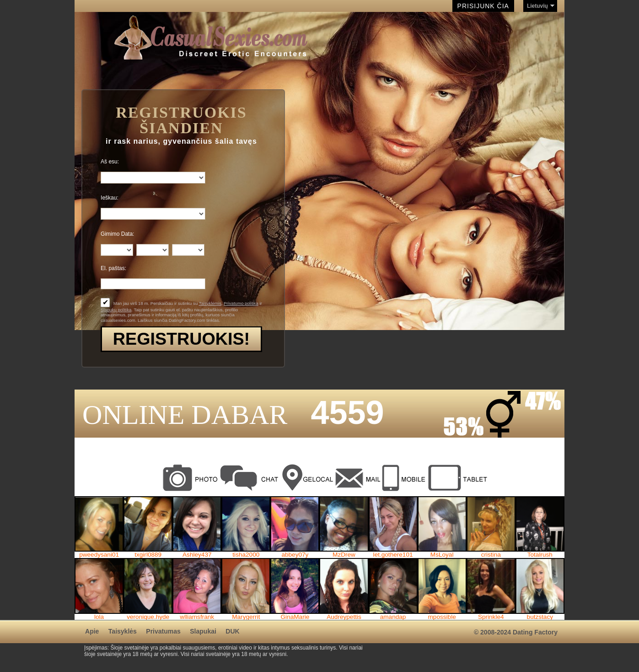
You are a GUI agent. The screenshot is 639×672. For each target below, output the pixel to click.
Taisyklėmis (210, 303)
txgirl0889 (148, 555)
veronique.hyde (148, 617)
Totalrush (540, 555)
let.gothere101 (393, 555)
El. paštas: (113, 268)
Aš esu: (110, 162)
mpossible (442, 617)
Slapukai (203, 631)
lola (99, 617)
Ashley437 (197, 555)
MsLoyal (442, 555)
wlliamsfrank (197, 617)
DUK (232, 631)
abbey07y (295, 555)
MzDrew (344, 555)
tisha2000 (246, 555)
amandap (393, 617)
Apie (92, 631)
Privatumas (163, 631)
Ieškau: (110, 198)
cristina (491, 555)
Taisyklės (123, 631)
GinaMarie (295, 617)
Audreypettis (344, 617)
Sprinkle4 (491, 617)
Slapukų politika (116, 310)
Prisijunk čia (483, 6)
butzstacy (540, 617)
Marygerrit (246, 617)
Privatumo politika (241, 303)
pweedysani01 (99, 555)
